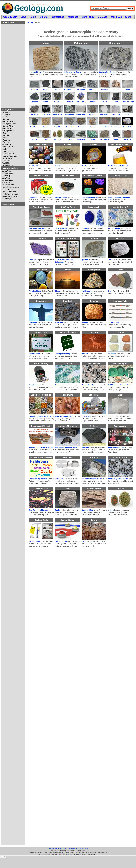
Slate (69, 139)
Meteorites (6, 140)
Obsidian (46, 114)
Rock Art (85, 354)
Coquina (85, 322)
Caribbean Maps (9, 185)
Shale (116, 139)
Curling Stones (61, 541)
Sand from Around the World (40, 416)
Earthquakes (7, 115)
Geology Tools (34, 541)
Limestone (116, 127)
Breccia (104, 89)
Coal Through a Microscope (40, 510)
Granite (34, 114)
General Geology (9, 122)
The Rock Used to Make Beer (119, 166)
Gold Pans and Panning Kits (119, 385)
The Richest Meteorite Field (66, 448)
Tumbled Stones (35, 166)
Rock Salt (127, 127)
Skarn (92, 127)
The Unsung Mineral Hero (118, 479)
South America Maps (10, 194)
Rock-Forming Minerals (38, 479)
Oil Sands (85, 448)
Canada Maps (8, 183)
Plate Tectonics (8, 147)
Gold (4, 133)
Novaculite (81, 114)
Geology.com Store (9, 131)
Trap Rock (59, 322)
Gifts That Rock (61, 228)
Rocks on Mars (87, 510)
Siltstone (127, 139)
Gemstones (7, 119)
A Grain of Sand (35, 291)
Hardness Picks (114, 322)
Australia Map (7, 180)
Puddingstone (87, 291)
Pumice (46, 127)
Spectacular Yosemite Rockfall (94, 479)
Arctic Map (6, 176)
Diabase (34, 102)
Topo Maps (33, 197)
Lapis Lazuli (81, 102)
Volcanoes (6, 161)
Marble (92, 102)
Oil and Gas (7, 145)
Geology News (8, 129)
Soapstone (81, 139)
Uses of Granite (88, 385)
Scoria (34, 139)
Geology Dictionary (9, 126)
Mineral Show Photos (116, 448)
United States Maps (10, 196)
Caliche (116, 89)
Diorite (46, 102)
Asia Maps (6, 178)
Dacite (57, 89)
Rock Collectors (35, 354)
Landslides (6, 135)
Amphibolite (69, 89)
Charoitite (33, 260)
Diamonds (6, 112)
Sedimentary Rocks (107, 72)
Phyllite (92, 114)
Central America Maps (11, 187)
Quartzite (69, 127)
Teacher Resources (10, 156)
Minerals (6, 142)
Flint (127, 114)
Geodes (85, 166)
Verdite (92, 139)
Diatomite (104, 114)
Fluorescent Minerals (90, 197)
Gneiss (92, 89)
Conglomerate (128, 102)
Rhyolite (57, 127)
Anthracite (81, 89)
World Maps (7, 199)
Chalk (127, 89)
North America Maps (10, 192)
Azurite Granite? (114, 228)
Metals (5, 138)
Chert (104, 102)
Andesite (34, 89)
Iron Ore (104, 127)
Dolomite (116, 114)
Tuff (46, 139)
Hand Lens (59, 479)
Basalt (46, 89)
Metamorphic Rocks (72, 72)
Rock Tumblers (8, 152)
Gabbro (57, 102)
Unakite (57, 139)
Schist (81, 127)
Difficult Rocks (61, 197)
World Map (6, 163)
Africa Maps (7, 171)
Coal (116, 102)
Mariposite (69, 114)
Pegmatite (57, 114)
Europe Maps (7, 190)
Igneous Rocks (35, 72)
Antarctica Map (8, 173)
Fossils (5, 117)
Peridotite (34, 127)
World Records (8, 165)
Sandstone (104, 139)
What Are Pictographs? (64, 416)
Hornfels (69, 102)
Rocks (5, 149)
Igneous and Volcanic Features (41, 448)
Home (30, 22)
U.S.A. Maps (7, 158)
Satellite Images (8, 154)
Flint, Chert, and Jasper (38, 228)
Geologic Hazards (9, 124)
